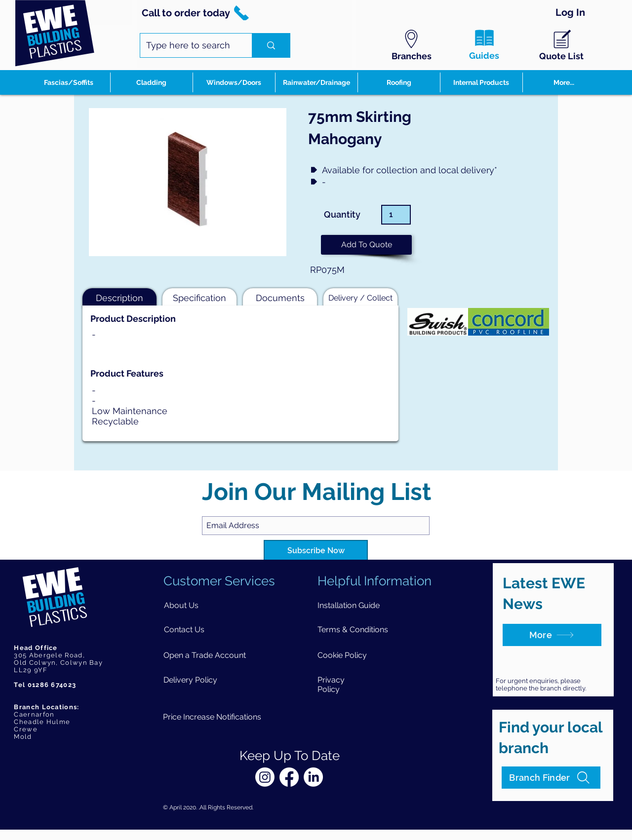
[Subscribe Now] (316, 551)
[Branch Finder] (551, 778)
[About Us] (181, 605)
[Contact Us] (184, 630)
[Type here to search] (189, 45)
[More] (552, 635)
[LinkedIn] (313, 777)
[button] (366, 245)
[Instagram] (265, 777)
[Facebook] (289, 777)
